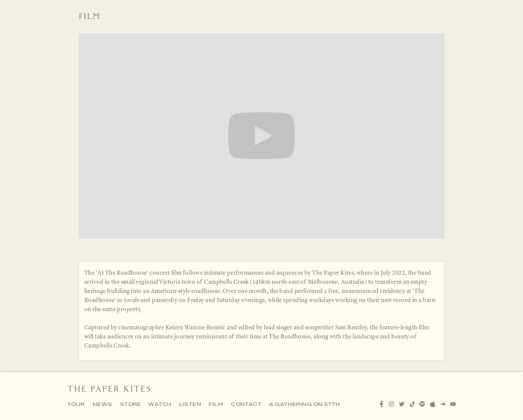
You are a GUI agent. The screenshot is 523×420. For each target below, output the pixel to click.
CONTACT (246, 404)
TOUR (76, 404)
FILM (216, 404)
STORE (131, 404)
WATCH (160, 404)
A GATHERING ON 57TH (305, 404)
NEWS (102, 404)
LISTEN (190, 404)
